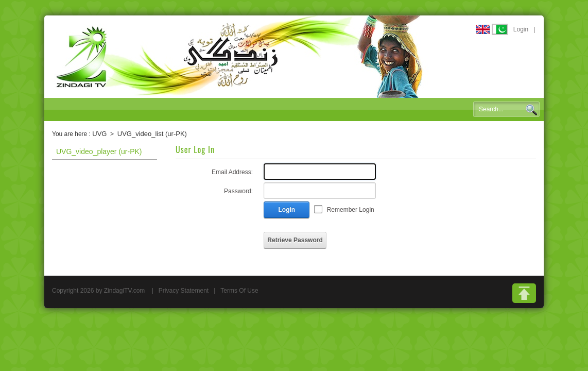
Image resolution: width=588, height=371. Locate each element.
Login (521, 29)
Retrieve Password (295, 240)
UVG (99, 134)
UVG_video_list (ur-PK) (152, 134)
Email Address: (232, 172)
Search (531, 110)
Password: (238, 191)
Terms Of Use (239, 291)
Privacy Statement (184, 291)
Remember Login (351, 210)
